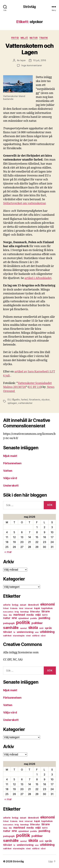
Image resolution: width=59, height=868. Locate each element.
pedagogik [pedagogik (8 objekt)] (9, 623)
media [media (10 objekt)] (30, 615)
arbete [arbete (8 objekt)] (7, 605)
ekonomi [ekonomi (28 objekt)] (48, 604)
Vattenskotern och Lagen (29, 49)
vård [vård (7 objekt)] (43, 636)
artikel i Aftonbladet (38, 278)
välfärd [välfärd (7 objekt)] (36, 636)
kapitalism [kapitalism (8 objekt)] (47, 608)
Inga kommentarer (32, 65)
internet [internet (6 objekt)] (29, 608)
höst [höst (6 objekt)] (21, 608)
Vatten (8, 471)
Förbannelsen (12, 463)
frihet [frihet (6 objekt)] (6, 608)
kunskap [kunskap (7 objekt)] (24, 612)
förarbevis (34, 400)
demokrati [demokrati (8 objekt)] (33, 605)
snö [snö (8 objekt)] (41, 628)
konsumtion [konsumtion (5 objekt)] (8, 612)
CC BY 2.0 (35, 387)
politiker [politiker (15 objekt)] (37, 623)
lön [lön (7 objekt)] (10, 615)
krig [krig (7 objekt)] (17, 612)
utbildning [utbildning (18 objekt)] (47, 632)
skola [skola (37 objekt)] (33, 628)
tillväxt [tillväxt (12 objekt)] (8, 632)
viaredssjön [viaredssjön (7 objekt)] (19, 636)
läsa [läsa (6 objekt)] (5, 615)
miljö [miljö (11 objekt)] (38, 615)
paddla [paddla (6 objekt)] (34, 618)
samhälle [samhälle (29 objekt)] (11, 628)
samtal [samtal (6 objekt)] (23, 628)
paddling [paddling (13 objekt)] (44, 618)
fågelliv (16, 400)
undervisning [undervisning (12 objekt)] (25, 632)
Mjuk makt (10, 456)
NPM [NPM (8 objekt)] (14, 618)
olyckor (45, 400)
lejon (23, 60)
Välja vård (10, 478)
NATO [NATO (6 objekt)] (45, 615)
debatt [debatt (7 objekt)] (23, 605)
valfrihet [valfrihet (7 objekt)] (7, 636)
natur (34, 38)
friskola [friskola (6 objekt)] (14, 608)
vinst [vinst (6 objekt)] (28, 636)
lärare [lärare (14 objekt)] (46, 611)
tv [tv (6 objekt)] (14, 632)
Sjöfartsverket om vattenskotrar (24, 203)
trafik (44, 38)
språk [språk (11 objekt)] (48, 628)
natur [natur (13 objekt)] (7, 618)
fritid (15, 38)
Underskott (11, 485)
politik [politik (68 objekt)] (23, 622)
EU (9, 400)
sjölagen (12, 403)
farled (24, 400)
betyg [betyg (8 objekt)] (15, 605)
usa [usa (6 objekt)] (37, 632)
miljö (24, 38)
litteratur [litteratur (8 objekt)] (35, 612)
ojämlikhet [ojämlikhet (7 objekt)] (23, 618)
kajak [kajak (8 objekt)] (37, 608)
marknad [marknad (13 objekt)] (19, 615)
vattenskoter (25, 403)
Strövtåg (29, 7)
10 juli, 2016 (40, 60)
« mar (8, 552)
